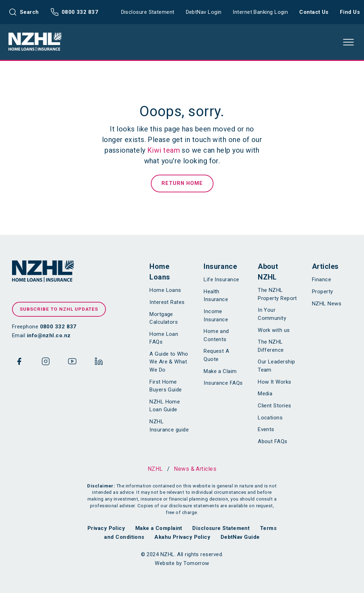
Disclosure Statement (148, 12)
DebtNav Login (204, 12)
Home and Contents (216, 335)
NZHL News (327, 304)
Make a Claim (220, 371)
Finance (322, 279)
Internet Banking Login (260, 12)
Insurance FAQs (223, 383)
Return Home (182, 183)
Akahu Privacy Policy (182, 537)
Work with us (274, 330)
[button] (348, 42)
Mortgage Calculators (164, 318)
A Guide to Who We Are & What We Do (169, 362)
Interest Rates (167, 302)
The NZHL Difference (271, 346)
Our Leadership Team (276, 366)
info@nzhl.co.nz (49, 335)
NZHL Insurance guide (169, 426)
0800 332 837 (74, 12)
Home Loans (160, 272)
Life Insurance (221, 279)
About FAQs (273, 441)
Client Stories (274, 406)
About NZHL (268, 272)
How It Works (274, 382)
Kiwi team (164, 150)
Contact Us (314, 12)
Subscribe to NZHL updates (59, 309)
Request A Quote (216, 355)
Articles (325, 266)
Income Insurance (216, 315)
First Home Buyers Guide (166, 386)
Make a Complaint (159, 528)
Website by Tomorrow (182, 563)
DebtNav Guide (240, 537)
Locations (270, 418)
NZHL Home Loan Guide (165, 406)
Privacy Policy (106, 528)
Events (266, 429)
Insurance (220, 266)
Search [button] (24, 12)
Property (323, 292)
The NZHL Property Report (277, 294)
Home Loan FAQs (164, 338)
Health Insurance (216, 296)
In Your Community (272, 314)
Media (265, 394)
